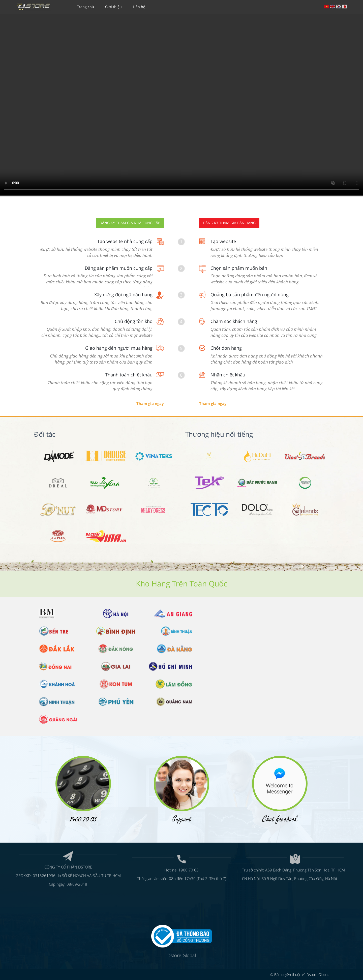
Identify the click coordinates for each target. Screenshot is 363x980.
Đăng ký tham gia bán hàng (229, 223)
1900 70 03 (189, 846)
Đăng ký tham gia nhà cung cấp (130, 223)
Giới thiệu (113, 7)
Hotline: (171, 846)
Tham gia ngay (150, 403)
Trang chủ (85, 7)
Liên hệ (139, 7)
